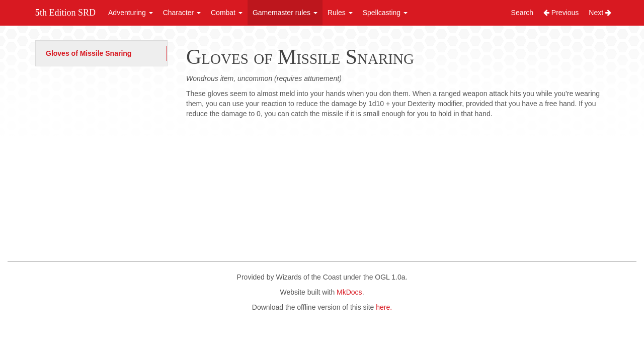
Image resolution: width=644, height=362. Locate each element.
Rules (340, 13)
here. (384, 307)
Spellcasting (385, 13)
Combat (227, 13)
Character (182, 13)
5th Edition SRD (65, 13)
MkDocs (349, 292)
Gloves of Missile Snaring (89, 53)
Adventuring (131, 13)
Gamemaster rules (285, 13)
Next (600, 13)
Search (522, 13)
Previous (561, 13)
